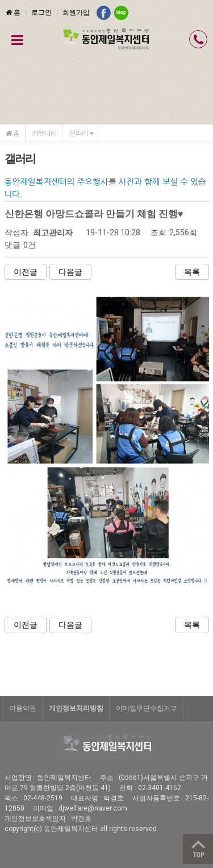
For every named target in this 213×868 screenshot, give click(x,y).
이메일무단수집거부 (147, 708)
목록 (192, 272)
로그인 (41, 13)
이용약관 (23, 708)
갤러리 (81, 133)
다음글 (70, 272)
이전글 (26, 272)
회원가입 (76, 13)
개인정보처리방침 (76, 708)
